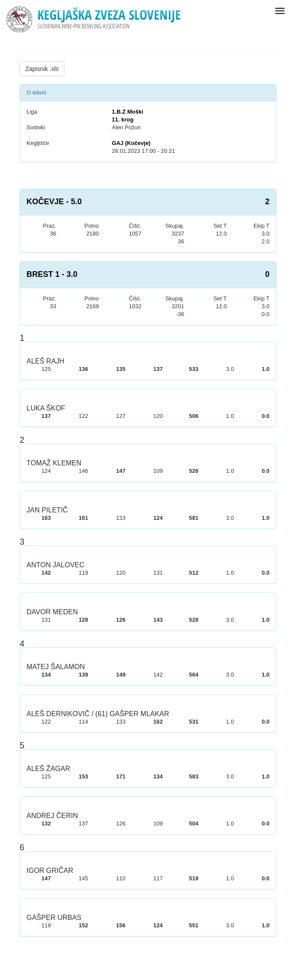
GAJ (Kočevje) (131, 143)
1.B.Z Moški (127, 112)
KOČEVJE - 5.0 (54, 202)
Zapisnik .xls (42, 69)
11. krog (123, 120)
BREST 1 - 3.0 (52, 274)
